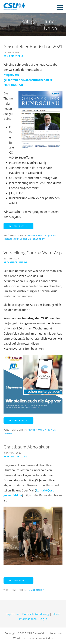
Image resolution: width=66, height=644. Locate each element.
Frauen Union (37, 235)
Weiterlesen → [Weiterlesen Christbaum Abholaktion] (18, 581)
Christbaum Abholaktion (27, 447)
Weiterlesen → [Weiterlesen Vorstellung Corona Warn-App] (18, 420)
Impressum (13, 614)
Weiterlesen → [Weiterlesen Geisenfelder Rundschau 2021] (18, 226)
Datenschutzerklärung (36, 614)
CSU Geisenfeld (14, 56)
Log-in (43, 619)
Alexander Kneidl (15, 262)
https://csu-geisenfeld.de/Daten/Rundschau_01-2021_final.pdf (29, 80)
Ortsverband (22, 239)
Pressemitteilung (15, 457)
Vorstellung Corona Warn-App (33, 253)
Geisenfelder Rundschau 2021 (33, 46)
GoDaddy (47, 638)
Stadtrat (39, 239)
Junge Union (36, 590)
